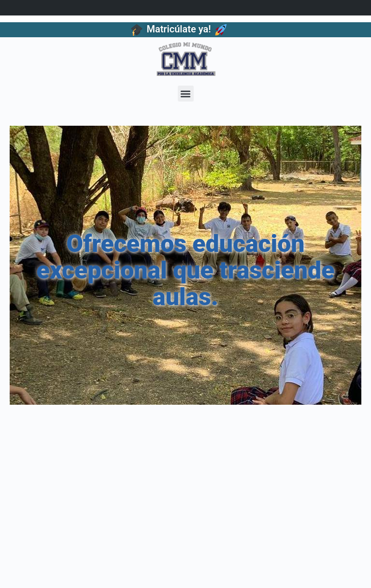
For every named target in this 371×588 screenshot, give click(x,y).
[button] (186, 94)
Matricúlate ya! (178, 29)
